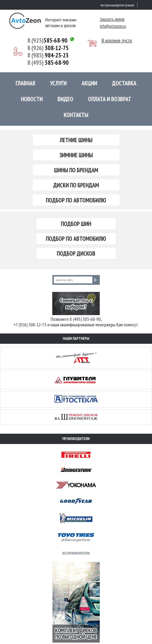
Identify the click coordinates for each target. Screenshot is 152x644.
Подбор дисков (76, 253)
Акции (89, 83)
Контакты (76, 115)
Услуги (58, 83)
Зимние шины (76, 155)
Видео (65, 99)
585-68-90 (47, 40)
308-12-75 (48, 48)
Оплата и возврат (110, 99)
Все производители (76, 553)
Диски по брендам (76, 185)
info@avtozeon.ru (113, 26)
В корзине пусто (117, 40)
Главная (25, 83)
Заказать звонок (112, 19)
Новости (32, 99)
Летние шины (76, 140)
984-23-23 (48, 55)
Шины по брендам (76, 170)
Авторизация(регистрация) (117, 5)
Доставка (124, 83)
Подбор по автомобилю (76, 200)
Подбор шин (76, 224)
